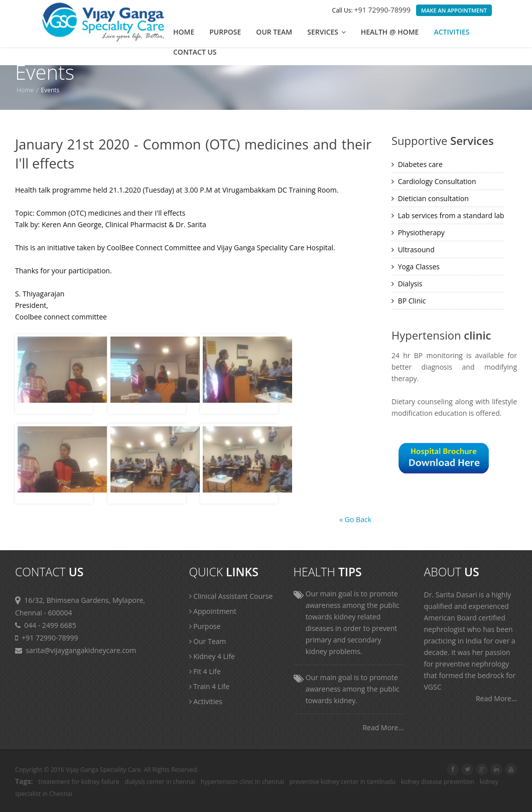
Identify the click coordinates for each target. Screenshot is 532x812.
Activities (451, 32)
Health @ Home (390, 32)
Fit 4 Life (205, 671)
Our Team (274, 32)
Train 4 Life (210, 686)
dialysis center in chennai (160, 782)
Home (184, 32)
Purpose (225, 32)
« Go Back (355, 519)
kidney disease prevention (438, 782)
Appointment (213, 611)
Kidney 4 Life (212, 656)
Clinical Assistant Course (231, 596)
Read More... (383, 727)
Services (326, 32)
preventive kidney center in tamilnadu (343, 782)
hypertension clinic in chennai (242, 782)
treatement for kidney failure (79, 782)
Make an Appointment (454, 10)
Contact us (195, 52)
